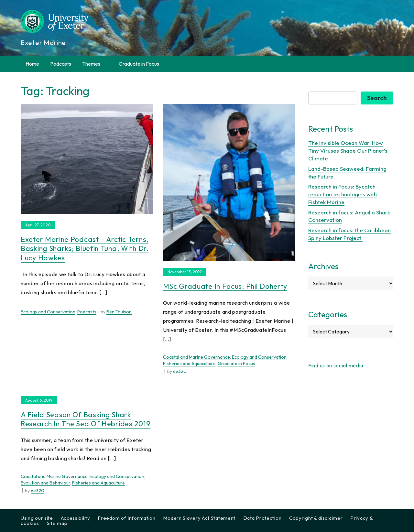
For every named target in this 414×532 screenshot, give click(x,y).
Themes (95, 64)
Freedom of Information (126, 518)
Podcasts (61, 64)
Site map (57, 523)
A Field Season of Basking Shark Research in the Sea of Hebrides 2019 (86, 419)
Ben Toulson (119, 312)
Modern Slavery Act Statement (199, 518)
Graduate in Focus (139, 64)
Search (377, 98)
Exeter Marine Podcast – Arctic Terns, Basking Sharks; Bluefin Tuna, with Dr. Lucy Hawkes (85, 249)
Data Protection (262, 518)
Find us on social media (336, 365)
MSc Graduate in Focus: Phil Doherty (225, 286)
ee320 (180, 371)
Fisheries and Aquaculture (189, 364)
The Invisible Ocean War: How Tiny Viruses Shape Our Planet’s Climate (348, 151)
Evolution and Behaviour (45, 483)
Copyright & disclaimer (316, 518)
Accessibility (76, 518)
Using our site (37, 518)
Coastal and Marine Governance (196, 357)
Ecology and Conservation (48, 312)
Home (32, 64)
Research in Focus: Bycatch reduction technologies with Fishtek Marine (343, 194)
